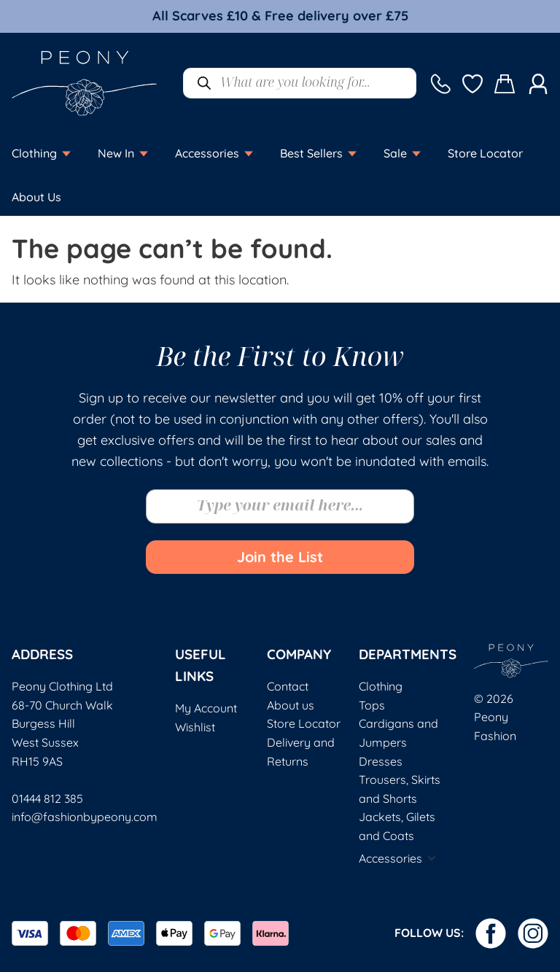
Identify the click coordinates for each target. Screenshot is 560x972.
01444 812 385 (47, 798)
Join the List (280, 557)
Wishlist (195, 727)
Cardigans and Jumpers (398, 733)
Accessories (390, 858)
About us (291, 705)
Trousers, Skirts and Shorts (400, 789)
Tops (372, 705)
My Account (206, 708)
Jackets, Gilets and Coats (397, 826)
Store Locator (304, 723)
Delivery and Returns (301, 752)
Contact (288, 686)
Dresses (381, 761)
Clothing (381, 686)
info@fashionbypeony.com (85, 817)
